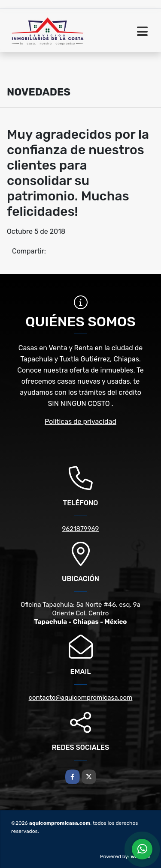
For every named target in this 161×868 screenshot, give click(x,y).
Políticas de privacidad (80, 422)
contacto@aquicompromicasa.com (81, 698)
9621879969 (81, 529)
